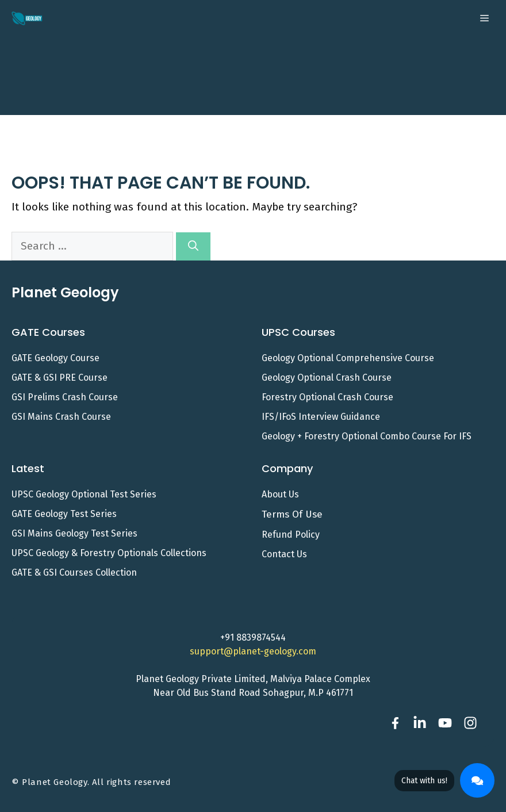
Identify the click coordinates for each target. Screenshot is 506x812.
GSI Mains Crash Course (61, 417)
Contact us (284, 554)
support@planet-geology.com (253, 651)
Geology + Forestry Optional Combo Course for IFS (367, 436)
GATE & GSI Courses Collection (74, 572)
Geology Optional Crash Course (327, 378)
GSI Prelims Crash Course (65, 397)
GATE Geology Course (55, 358)
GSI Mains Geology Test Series (74, 533)
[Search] (193, 246)
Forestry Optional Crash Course (327, 397)
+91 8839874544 (253, 637)
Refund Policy (291, 535)
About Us (280, 494)
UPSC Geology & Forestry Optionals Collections (109, 553)
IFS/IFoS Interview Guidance (321, 417)
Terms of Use (292, 514)
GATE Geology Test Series (64, 514)
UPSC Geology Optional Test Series (84, 494)
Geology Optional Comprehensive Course (348, 358)
